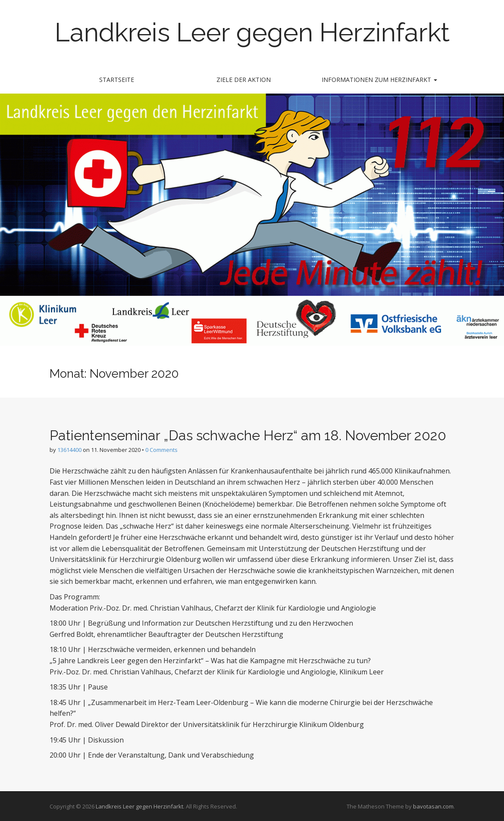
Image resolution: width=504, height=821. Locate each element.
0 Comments (161, 450)
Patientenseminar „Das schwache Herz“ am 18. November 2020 (248, 435)
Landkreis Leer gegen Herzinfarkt (252, 32)
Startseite (117, 80)
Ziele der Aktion (244, 80)
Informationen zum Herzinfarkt (379, 80)
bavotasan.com (433, 806)
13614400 (69, 450)
